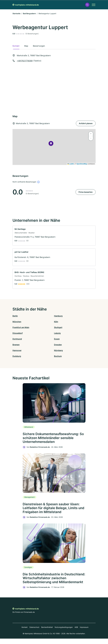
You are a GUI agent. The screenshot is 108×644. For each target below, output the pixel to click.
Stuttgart (58, 327)
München (17, 322)
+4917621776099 (25, 61)
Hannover (17, 350)
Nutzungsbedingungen (64, 633)
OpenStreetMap (82, 164)
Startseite (16, 13)
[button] (87, 5)
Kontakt (25, 633)
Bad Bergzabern (29, 13)
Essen (57, 339)
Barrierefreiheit (47, 633)
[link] (54, 236)
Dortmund (17, 339)
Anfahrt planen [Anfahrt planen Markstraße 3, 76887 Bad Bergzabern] (86, 123)
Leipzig (57, 333)
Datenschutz (34, 633)
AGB (76, 633)
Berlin (15, 316)
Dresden (58, 345)
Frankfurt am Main (21, 327)
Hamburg (58, 316)
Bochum (58, 356)
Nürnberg (58, 350)
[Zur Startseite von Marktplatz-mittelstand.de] (26, 5)
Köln (56, 322)
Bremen (16, 345)
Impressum (84, 633)
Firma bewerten (86, 192)
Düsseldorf (18, 333)
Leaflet (71, 164)
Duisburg (17, 356)
